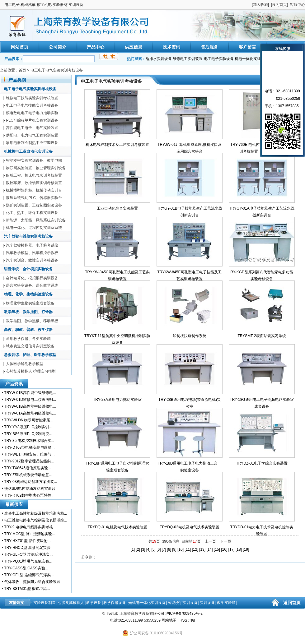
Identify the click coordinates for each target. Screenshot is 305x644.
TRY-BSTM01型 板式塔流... (27, 589)
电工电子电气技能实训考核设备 (32, 105)
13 (202, 549)
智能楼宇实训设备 (183, 603)
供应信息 (134, 47)
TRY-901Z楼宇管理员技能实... (29, 461)
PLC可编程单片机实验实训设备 (32, 120)
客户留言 (247, 47)
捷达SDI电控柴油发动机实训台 (30, 489)
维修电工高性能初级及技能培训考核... (36, 513)
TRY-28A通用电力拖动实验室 (117, 400)
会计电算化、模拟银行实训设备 (32, 278)
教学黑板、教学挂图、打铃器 (28, 312)
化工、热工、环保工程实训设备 (32, 213)
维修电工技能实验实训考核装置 (32, 98)
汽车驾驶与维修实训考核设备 (28, 236)
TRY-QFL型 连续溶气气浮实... (29, 575)
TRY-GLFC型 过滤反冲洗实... (28, 554)
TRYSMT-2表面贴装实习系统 (262, 336)
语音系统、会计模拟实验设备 (28, 269)
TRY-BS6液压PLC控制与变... (28, 434)
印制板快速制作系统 (190, 336)
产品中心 (96, 47)
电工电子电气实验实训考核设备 (57, 70)
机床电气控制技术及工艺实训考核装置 (117, 145)
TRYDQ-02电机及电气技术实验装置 (189, 527)
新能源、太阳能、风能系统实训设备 (36, 220)
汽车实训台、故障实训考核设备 (32, 260)
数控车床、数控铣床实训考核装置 (34, 183)
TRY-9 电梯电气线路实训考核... (30, 527)
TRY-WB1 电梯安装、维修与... (29, 454)
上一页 (210, 541)
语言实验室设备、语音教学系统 (32, 285)
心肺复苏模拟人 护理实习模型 (31, 371)
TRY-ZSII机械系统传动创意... (28, 475)
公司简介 (58, 47)
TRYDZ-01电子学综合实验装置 (262, 463)
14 (210, 549)
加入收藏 (260, 5)
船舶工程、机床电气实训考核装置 (34, 175)
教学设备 (94, 603)
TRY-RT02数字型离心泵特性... (29, 495)
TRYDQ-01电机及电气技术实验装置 (117, 527)
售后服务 (209, 47)
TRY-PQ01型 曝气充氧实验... (28, 561)
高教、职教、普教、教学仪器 (28, 330)
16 (224, 549)
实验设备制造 (45, 603)
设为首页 (279, 5)
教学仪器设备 (115, 603)
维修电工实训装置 (188, 59)
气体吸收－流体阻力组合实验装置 (32, 582)
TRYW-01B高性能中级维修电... (30, 393)
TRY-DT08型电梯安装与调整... (29, 447)
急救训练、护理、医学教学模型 (30, 355)
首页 (22, 70)
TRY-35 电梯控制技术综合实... (29, 441)
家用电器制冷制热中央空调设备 (32, 143)
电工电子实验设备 (219, 59)
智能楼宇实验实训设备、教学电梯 (34, 160)
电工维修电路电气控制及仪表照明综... (36, 520)
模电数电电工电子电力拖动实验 (32, 113)
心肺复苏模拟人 (71, 603)
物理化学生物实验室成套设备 (30, 303)
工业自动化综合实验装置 (117, 208)
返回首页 (292, 603)
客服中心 (298, 5)
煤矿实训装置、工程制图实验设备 (34, 205)
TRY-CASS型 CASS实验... (26, 568)
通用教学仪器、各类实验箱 (28, 339)
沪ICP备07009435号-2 (184, 614)
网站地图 (169, 620)
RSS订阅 (187, 620)
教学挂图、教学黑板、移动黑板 (32, 321)
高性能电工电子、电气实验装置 (32, 128)
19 (246, 549)
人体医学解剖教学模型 (25, 364)
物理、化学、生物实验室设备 (28, 294)
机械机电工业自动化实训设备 (28, 151)
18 (239, 549)
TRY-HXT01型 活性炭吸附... (27, 541)
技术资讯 (171, 47)
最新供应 (14, 504)
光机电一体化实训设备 (147, 603)
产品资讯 (14, 384)
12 (195, 549)
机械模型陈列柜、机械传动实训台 (34, 190)
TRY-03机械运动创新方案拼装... (30, 482)
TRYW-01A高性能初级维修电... (30, 413)
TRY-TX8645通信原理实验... (28, 468)
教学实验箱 (226, 603)
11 (188, 549)
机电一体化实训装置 (251, 59)
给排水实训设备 (159, 59)
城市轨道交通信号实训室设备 (30, 346)
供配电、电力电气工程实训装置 (32, 135)
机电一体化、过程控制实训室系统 (34, 228)
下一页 (226, 541)
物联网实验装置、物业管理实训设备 (36, 168)
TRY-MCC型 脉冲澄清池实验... (29, 534)
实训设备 (207, 603)
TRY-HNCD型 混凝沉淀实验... (29, 548)
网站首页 (20, 47)
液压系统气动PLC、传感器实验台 (34, 198)
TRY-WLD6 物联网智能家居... (28, 420)
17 (231, 549)
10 (180, 549)
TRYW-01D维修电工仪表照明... (30, 400)
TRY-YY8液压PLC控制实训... (28, 427)
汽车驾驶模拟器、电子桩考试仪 (32, 245)
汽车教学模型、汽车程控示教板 (32, 253)
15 (217, 549)
